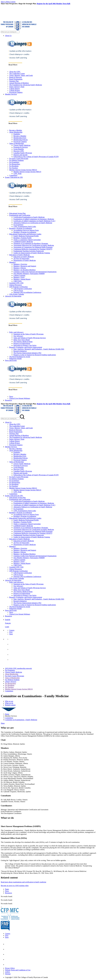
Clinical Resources (16, 285)
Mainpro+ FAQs (19, 277)
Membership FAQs (20, 138)
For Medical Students (16, 160)
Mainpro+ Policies (20, 268)
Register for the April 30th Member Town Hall (53, 4)
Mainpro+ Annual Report (22, 279)
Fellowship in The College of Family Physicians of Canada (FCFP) (36, 157)
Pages (7, 889)
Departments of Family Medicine (25, 260)
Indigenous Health (15, 359)
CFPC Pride (17, 174)
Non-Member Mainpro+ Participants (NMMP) (29, 274)
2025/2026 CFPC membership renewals (18, 668)
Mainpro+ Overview (20, 264)
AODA (7, 972)
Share (3, 723)
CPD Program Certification (18, 287)
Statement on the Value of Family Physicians (29, 334)
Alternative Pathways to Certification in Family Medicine (33, 223)
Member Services (11, 94)
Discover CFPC (19, 151)
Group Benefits (19, 149)
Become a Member (16, 130)
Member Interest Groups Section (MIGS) (23, 170)
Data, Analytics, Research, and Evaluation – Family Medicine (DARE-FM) (39, 349)
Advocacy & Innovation (13, 296)
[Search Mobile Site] (10, 419)
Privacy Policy (10, 968)
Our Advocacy (18, 336)
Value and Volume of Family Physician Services (30, 338)
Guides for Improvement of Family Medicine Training (32, 253)
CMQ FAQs (18, 281)
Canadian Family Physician (23, 153)
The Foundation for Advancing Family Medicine (26, 85)
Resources (9, 400)
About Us (8, 36)
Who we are (9, 701)
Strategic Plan (14, 81)
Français (8, 623)
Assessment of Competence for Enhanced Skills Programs (33, 247)
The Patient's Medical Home (23, 342)
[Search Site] (10, 32)
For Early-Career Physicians (19, 158)
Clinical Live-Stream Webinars (20, 398)
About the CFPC (15, 72)
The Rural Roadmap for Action (20, 357)
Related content (10, 705)
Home (7, 714)
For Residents (14, 166)
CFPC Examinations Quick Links (25, 227)
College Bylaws (15, 90)
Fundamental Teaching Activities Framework (29, 251)
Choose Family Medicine (22, 145)
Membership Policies (21, 140)
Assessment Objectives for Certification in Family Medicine (34, 245)
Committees (13, 175)
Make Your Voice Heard (22, 340)
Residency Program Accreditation (21, 228)
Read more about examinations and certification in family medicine (24, 882)
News (11, 396)
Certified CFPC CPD (16, 283)
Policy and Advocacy (16, 332)
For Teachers (14, 168)
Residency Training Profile (22, 238)
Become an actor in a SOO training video (15, 886)
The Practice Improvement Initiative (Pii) (27, 353)
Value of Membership (17, 143)
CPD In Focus (18, 290)
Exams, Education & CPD (14, 177)
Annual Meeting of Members (19, 83)
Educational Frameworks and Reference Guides (25, 234)
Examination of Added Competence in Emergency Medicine (34, 219)
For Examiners (14, 162)
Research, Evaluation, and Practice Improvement (26, 347)
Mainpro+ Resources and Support (25, 266)
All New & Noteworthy (21, 259)
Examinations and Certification (20, 215)
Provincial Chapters (16, 92)
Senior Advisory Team (17, 87)
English (8, 620)
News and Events (11, 360)
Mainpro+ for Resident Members (25, 270)
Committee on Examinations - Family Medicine (21, 720)
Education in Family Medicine (19, 255)
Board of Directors (16, 77)
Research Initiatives (20, 351)
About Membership (16, 132)
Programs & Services (21, 147)
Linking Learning (19, 275)
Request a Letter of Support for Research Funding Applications (35, 355)
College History (15, 89)
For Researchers (15, 164)
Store (11, 634)
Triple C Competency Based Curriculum (27, 240)
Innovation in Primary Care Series (25, 345)
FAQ (11, 632)
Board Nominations (16, 79)
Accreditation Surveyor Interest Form (26, 230)
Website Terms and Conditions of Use (18, 970)
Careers (12, 630)
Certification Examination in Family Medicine (29, 217)
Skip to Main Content (8, 2)
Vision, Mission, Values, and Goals (21, 75)
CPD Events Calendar (17, 294)
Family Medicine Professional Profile (26, 236)
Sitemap (8, 974)
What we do (9, 703)
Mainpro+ (13, 262)
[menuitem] (51, 623)
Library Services (11, 682)
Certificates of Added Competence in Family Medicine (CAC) (34, 221)
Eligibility (17, 134)
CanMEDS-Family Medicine (23, 242)
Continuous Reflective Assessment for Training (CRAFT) (33, 249)
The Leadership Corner (17, 74)
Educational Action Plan (17, 213)
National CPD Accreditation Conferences (27, 292)
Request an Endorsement (22, 343)
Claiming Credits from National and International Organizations (35, 272)
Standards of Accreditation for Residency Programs (31, 243)
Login (7, 627)
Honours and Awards (20, 155)
